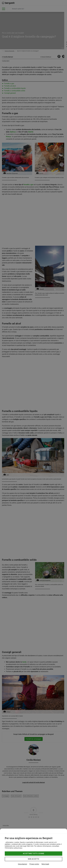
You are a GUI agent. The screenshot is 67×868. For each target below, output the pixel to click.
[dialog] (33, 848)
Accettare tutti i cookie (33, 854)
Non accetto (34, 859)
